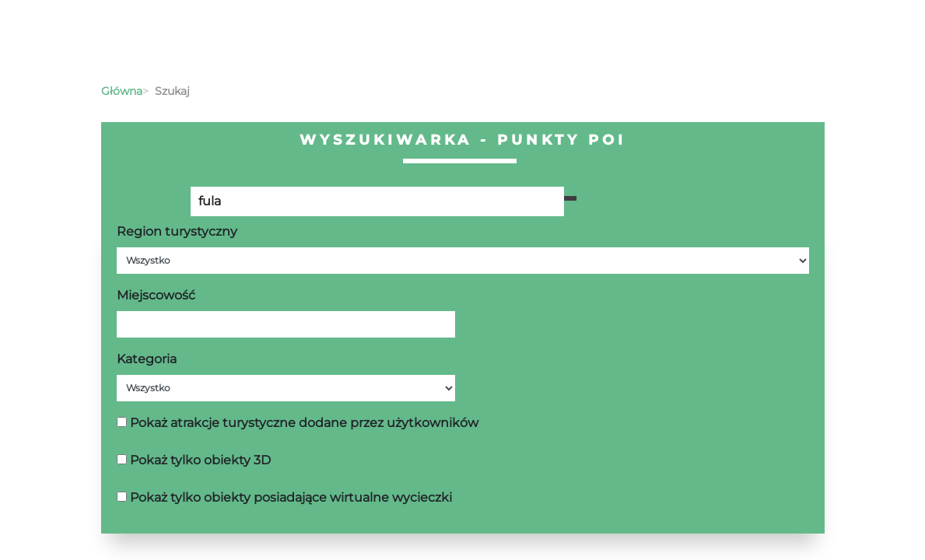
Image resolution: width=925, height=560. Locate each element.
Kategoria (147, 359)
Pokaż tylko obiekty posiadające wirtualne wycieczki (291, 497)
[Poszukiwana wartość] (377, 201)
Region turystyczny (177, 231)
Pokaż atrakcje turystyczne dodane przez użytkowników (304, 423)
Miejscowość (156, 295)
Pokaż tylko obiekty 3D (200, 460)
